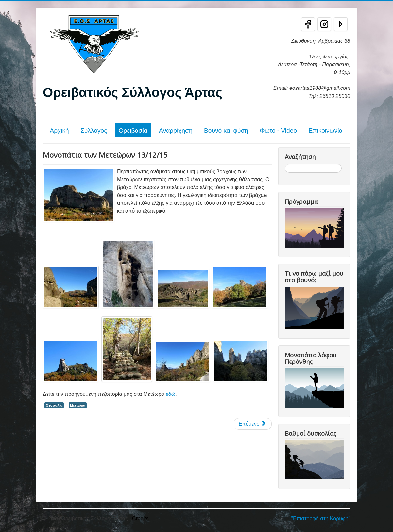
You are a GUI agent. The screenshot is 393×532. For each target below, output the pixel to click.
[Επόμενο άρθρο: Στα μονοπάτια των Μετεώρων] (253, 424)
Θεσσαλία (54, 405)
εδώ (171, 394)
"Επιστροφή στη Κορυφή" (321, 518)
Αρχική (59, 130)
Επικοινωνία (325, 130)
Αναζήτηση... (285, 164)
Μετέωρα (78, 405)
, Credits (139, 518)
